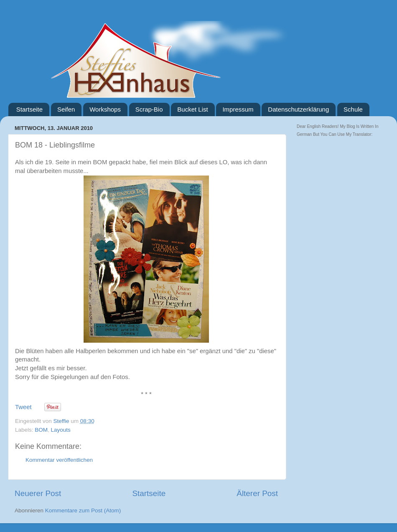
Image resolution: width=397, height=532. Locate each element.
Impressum (238, 109)
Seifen (66, 109)
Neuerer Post (38, 493)
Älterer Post (257, 493)
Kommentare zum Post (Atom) (83, 510)
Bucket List (192, 109)
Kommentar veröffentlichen (59, 460)
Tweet (23, 407)
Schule (353, 109)
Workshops (105, 109)
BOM (41, 430)
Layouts (61, 430)
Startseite (29, 109)
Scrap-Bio (149, 109)
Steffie (62, 421)
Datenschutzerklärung (298, 109)
